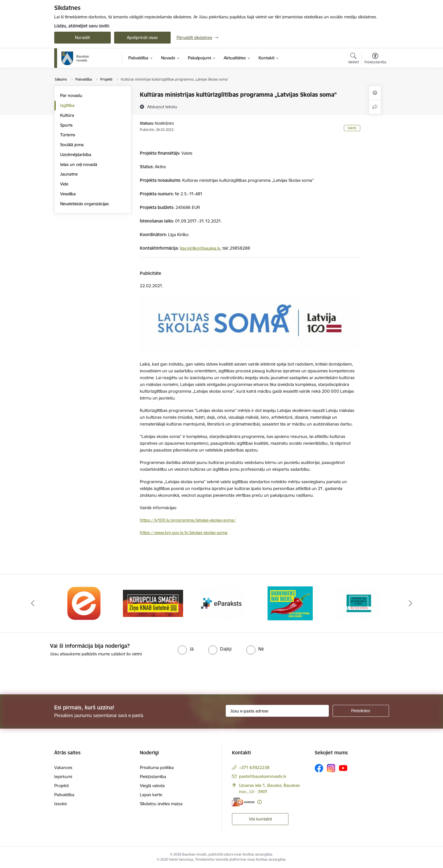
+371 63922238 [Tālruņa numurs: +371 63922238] (254, 767)
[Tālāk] (411, 603)
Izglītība (67, 105)
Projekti (61, 786)
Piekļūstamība (153, 777)
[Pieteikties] (361, 711)
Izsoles (61, 804)
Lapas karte (151, 795)
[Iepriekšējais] (33, 603)
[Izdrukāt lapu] (375, 93)
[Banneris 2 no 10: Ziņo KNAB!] (153, 603)
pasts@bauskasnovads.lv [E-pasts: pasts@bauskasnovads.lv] (263, 776)
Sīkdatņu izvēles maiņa (161, 804)
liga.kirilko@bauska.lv (200, 248)
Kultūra (67, 115)
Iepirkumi (63, 777)
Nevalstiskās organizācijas (84, 204)
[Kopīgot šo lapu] (375, 107)
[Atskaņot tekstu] (162, 107)
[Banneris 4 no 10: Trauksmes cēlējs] (290, 603)
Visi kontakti (260, 819)
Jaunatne (69, 174)
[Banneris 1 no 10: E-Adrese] (84, 603)
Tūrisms (68, 135)
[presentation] (47, 673)
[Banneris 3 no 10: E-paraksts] (221, 603)
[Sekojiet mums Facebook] (319, 768)
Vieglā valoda (152, 786)
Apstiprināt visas (142, 37)
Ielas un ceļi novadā (79, 164)
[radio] (186, 649)
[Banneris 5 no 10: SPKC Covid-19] (359, 603)
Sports (66, 125)
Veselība (68, 194)
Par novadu (71, 95)
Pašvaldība (64, 795)
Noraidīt (82, 37)
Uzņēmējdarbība (76, 155)
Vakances (63, 767)
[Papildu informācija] (259, 802)
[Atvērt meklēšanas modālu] (354, 59)
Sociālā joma (72, 145)
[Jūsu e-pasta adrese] (277, 711)
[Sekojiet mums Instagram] (331, 768)
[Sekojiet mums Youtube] (343, 768)
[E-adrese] (243, 802)
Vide (64, 184)
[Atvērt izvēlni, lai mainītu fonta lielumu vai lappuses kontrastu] (375, 59)
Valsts (352, 128)
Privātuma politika (157, 767)
